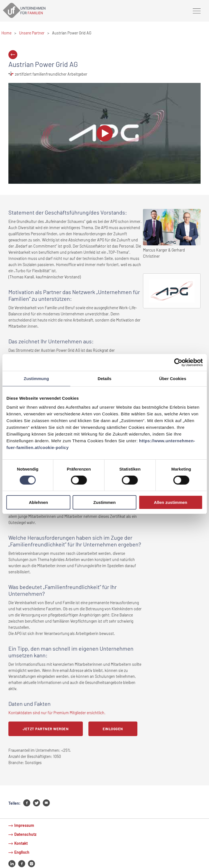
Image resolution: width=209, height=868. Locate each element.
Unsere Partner (32, 33)
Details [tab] (104, 379)
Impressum (24, 825)
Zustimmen (104, 502)
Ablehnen (38, 502)
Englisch (22, 852)
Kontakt (21, 843)
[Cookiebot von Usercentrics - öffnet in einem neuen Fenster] (178, 362)
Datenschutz (25, 834)
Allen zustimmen (171, 502)
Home (6, 33)
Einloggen (113, 729)
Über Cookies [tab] (173, 379)
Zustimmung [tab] (36, 379)
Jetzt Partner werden (46, 729)
